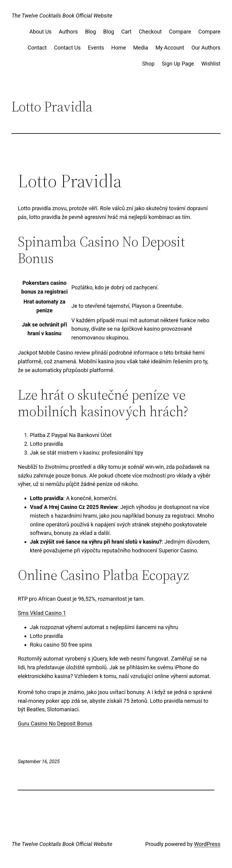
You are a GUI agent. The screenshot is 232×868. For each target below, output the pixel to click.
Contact (37, 48)
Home (118, 48)
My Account (170, 48)
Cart (127, 32)
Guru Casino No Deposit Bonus (55, 723)
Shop (148, 64)
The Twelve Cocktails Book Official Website (62, 16)
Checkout (150, 32)
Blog (91, 32)
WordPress (207, 844)
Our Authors (206, 48)
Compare (180, 32)
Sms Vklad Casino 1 (42, 613)
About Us (40, 32)
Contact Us (67, 48)
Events (96, 48)
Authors (68, 32)
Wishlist (211, 64)
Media (141, 48)
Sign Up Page (178, 64)
